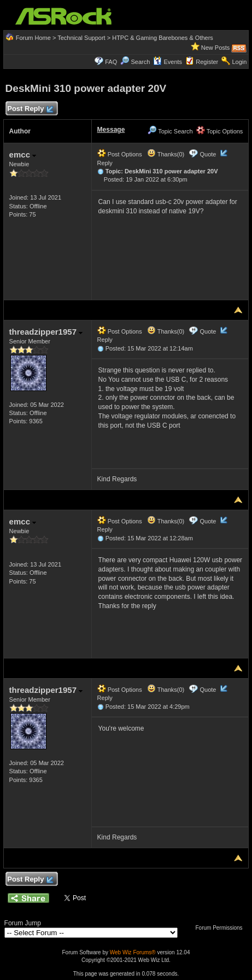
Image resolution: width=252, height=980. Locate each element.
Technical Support (81, 38)
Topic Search (170, 131)
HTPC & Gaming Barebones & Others (163, 38)
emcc (23, 154)
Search (140, 62)
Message (111, 130)
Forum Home (33, 38)
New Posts (216, 48)
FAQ (111, 62)
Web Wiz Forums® (133, 952)
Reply (105, 163)
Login (239, 62)
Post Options (120, 154)
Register (207, 62)
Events (168, 62)
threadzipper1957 (46, 332)
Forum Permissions (221, 928)
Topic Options (220, 131)
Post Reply (30, 109)
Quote (208, 154)
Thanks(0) (166, 154)
